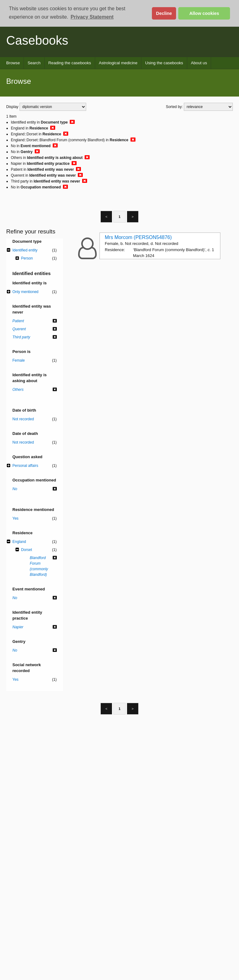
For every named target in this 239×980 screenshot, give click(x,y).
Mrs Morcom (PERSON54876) (138, 237)
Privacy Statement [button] (92, 17)
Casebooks (37, 40)
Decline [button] (164, 13)
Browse (13, 63)
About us (199, 63)
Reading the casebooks (70, 63)
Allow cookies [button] (204, 13)
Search (34, 63)
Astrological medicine (118, 63)
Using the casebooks (164, 63)
